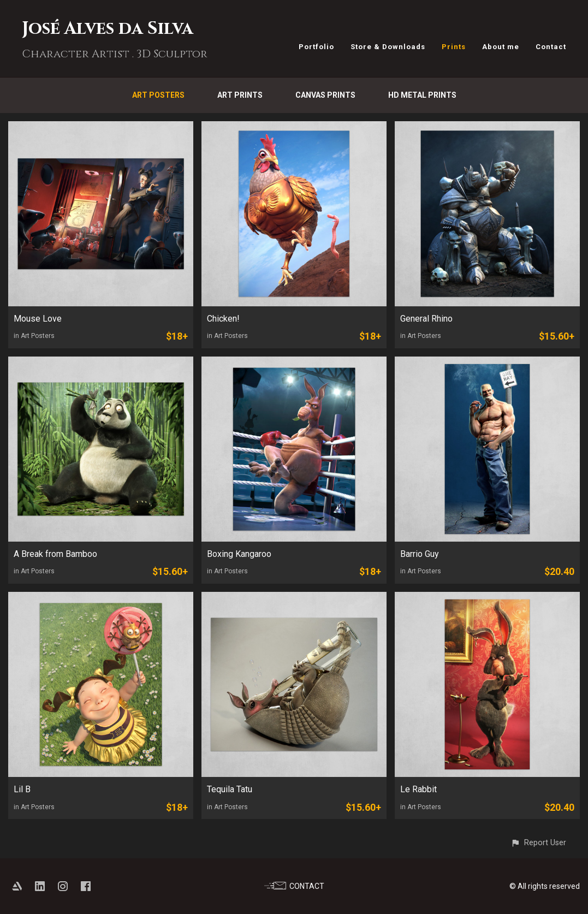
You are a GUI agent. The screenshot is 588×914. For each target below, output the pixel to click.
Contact (551, 47)
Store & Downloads (388, 47)
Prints (454, 47)
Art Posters (158, 95)
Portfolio (316, 47)
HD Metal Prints (422, 95)
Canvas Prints (325, 95)
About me (501, 47)
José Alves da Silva (108, 29)
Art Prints (240, 95)
